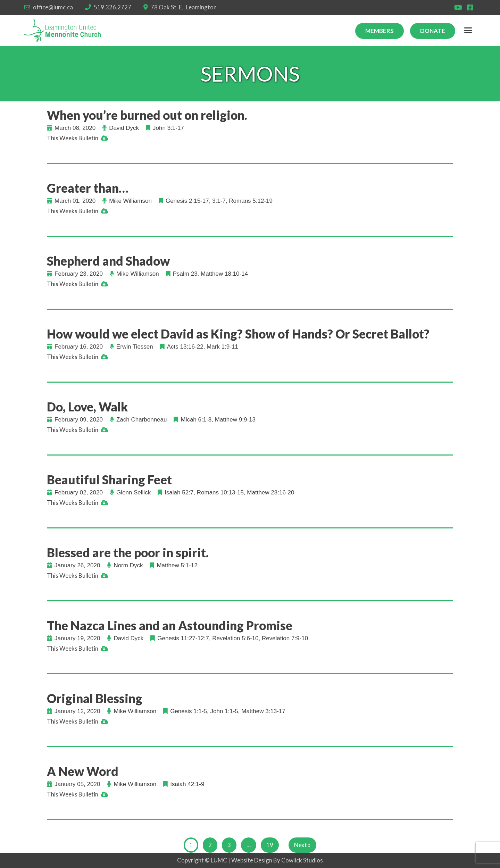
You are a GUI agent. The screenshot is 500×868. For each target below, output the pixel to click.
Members (380, 31)
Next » (302, 845)
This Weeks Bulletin (73, 138)
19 (270, 845)
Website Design (252, 860)
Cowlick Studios (302, 860)
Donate (433, 31)
